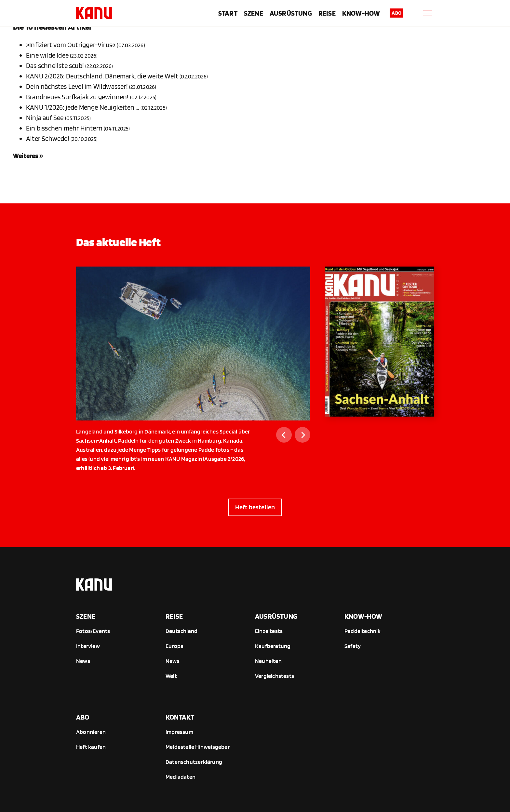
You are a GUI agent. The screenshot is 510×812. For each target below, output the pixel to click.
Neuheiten (268, 661)
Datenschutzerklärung (194, 762)
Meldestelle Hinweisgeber (198, 747)
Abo (396, 13)
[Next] (302, 435)
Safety (353, 646)
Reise (327, 13)
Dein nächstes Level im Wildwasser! (77, 86)
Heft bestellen (255, 507)
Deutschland (181, 631)
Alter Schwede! (48, 138)
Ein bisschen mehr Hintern (64, 128)
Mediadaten (181, 777)
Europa (174, 646)
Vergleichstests (275, 676)
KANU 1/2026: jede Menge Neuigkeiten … (82, 107)
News (83, 661)
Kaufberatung (273, 646)
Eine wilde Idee (47, 55)
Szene (254, 13)
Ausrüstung (291, 13)
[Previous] (284, 435)
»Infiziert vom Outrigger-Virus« (71, 45)
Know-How (361, 13)
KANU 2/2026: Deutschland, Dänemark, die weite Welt (102, 76)
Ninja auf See (45, 118)
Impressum (179, 732)
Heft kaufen (91, 747)
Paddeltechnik (363, 631)
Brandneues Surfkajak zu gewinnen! (77, 97)
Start (228, 13)
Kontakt (180, 717)
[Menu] (428, 13)
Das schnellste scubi (55, 66)
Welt (171, 676)
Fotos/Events (93, 631)
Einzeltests (269, 631)
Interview (88, 646)
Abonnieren (91, 732)
